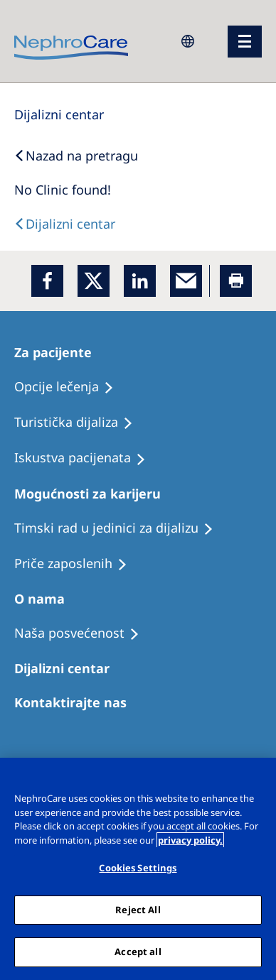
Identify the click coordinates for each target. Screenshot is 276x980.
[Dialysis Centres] (59, 114)
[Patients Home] (59, 352)
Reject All (138, 910)
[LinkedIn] (140, 281)
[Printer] (236, 281)
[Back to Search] (76, 156)
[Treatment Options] (70, 387)
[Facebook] (47, 281)
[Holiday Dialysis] (86, 458)
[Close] (259, 778)
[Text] (65, 224)
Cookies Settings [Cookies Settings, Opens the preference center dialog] (138, 868)
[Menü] (245, 42)
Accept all (138, 952)
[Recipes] (80, 423)
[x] (94, 281)
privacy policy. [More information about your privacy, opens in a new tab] (190, 840)
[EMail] (186, 281)
